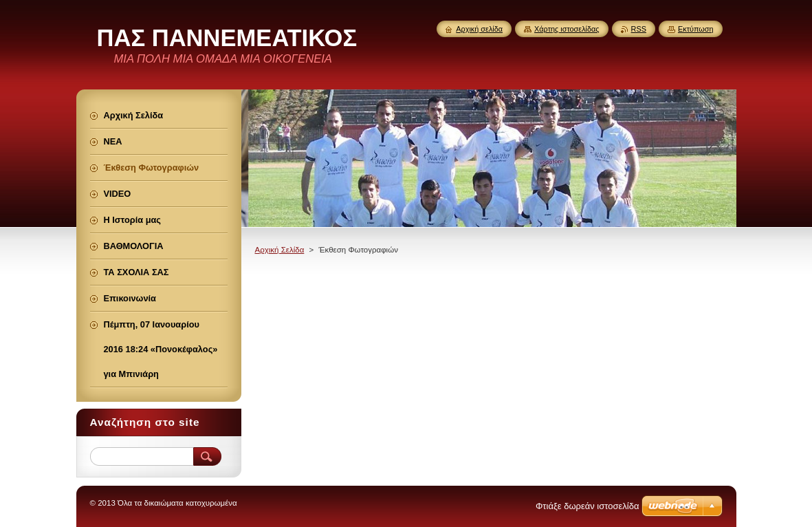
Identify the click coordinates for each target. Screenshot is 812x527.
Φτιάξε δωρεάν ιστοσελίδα (587, 506)
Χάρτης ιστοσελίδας (567, 29)
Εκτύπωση (696, 29)
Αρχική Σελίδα (280, 250)
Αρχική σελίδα (479, 29)
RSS (639, 29)
